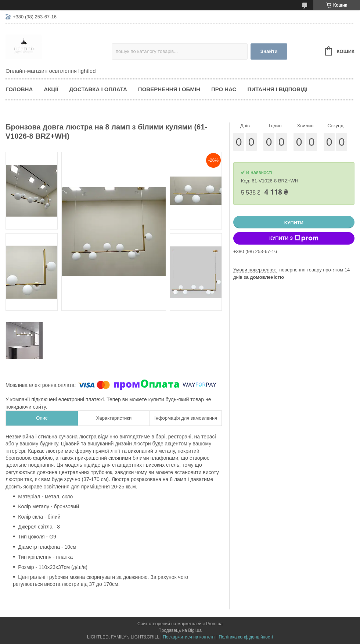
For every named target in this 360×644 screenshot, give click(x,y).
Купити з (294, 238)
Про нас (224, 89)
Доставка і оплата (98, 89)
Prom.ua (214, 624)
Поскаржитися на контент (189, 637)
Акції (51, 89)
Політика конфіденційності (246, 637)
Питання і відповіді (277, 89)
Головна (19, 89)
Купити (294, 223)
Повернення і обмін (169, 89)
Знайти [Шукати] (269, 51)
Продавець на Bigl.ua (180, 630)
